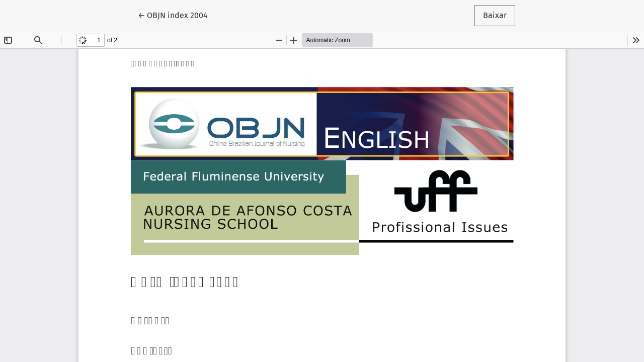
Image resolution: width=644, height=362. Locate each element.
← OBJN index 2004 (177, 15)
